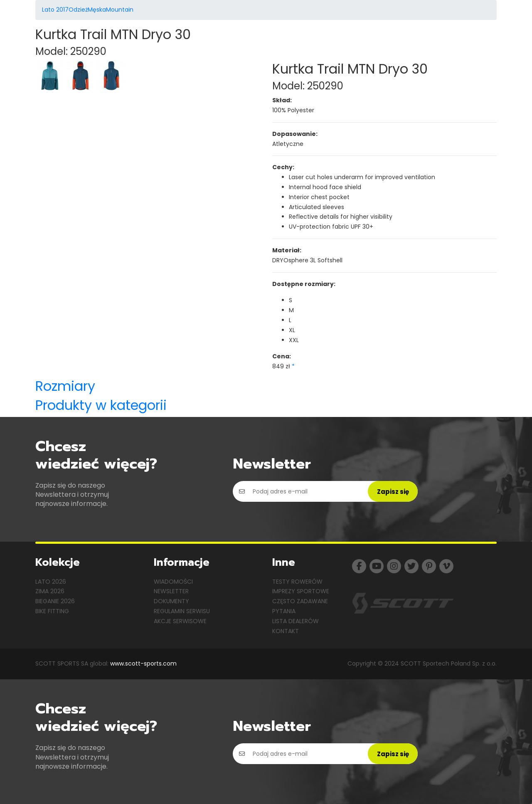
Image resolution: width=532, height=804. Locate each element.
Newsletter (171, 591)
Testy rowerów (297, 582)
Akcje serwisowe (180, 621)
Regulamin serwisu (182, 611)
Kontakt (286, 631)
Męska (97, 10)
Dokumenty (171, 601)
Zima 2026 (50, 591)
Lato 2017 (55, 10)
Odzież (78, 10)
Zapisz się (393, 492)
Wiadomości (173, 582)
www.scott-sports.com (143, 663)
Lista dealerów (296, 621)
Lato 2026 (51, 582)
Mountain (120, 10)
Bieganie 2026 (55, 601)
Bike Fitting (52, 611)
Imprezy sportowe (301, 591)
